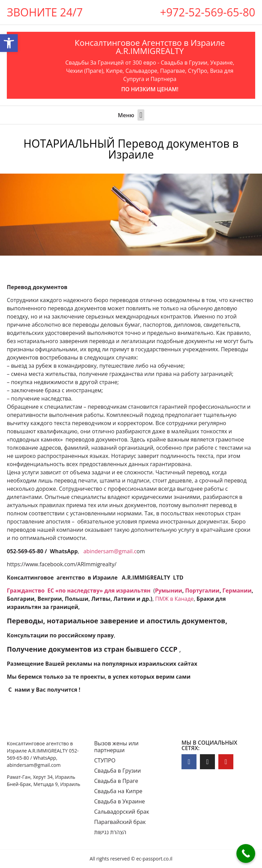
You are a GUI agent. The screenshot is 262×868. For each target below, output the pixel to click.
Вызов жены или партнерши (116, 747)
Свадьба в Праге (116, 781)
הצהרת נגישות (110, 832)
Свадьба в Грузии (118, 771)
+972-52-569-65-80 (208, 12)
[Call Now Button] (246, 853)
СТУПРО (105, 760)
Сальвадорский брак (122, 812)
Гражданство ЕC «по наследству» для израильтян (79, 591)
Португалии (202, 591)
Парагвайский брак (120, 822)
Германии (237, 591)
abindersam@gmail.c (110, 551)
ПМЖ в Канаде (174, 599)
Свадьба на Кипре (118, 791)
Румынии (169, 591)
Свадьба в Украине (120, 801)
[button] (141, 115)
